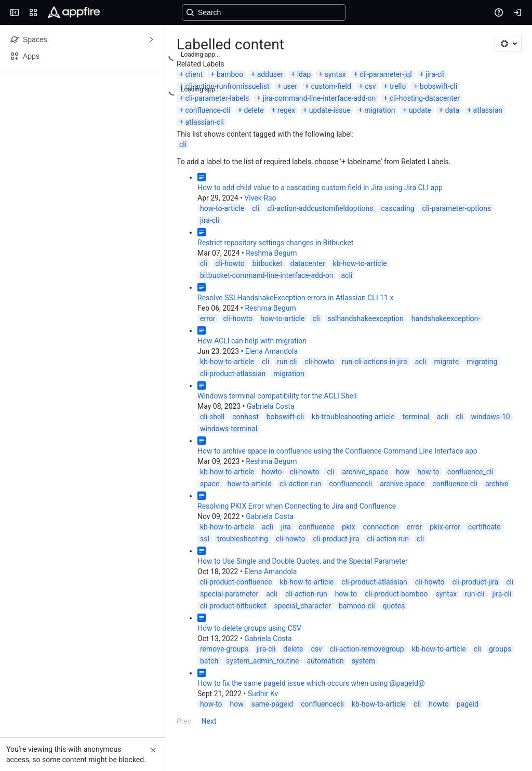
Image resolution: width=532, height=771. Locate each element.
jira (286, 527)
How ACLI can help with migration (252, 341)
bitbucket (268, 263)
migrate (446, 362)
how (403, 472)
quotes (394, 606)
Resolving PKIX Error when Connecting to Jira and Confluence (297, 506)
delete (254, 110)
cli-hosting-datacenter (425, 98)
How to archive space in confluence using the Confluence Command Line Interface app (337, 451)
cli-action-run (301, 484)
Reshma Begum (271, 253)
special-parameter (229, 594)
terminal (416, 417)
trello (398, 86)
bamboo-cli (357, 606)
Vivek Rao (260, 198)
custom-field (331, 86)
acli (347, 275)
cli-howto (230, 263)
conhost (245, 417)
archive (497, 484)
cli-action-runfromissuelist (227, 86)
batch (209, 661)
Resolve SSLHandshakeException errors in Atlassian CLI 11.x (296, 298)
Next (209, 721)
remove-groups (224, 649)
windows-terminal (229, 429)
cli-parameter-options (457, 208)
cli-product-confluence (236, 582)
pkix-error (445, 527)
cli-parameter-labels (217, 98)
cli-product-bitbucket (233, 606)
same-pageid (272, 704)
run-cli (287, 362)
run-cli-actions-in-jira (375, 362)
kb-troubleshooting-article (353, 417)
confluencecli (350, 484)
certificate (484, 527)
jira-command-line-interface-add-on (320, 98)
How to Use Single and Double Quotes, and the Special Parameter (303, 561)
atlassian (488, 110)
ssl (205, 539)
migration (380, 110)
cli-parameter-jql (386, 74)
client (194, 74)
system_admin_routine (262, 661)
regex (286, 110)
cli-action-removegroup (367, 649)
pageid (468, 704)
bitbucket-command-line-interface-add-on (267, 275)
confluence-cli (208, 110)
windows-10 (491, 417)
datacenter (308, 263)
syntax (335, 74)
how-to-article (222, 208)
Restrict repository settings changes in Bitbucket (275, 243)
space (210, 484)
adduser (270, 74)
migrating (482, 362)
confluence (317, 527)
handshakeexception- (446, 318)
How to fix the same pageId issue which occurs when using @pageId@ (311, 683)
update (420, 110)
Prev (184, 721)
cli (183, 144)
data (452, 110)
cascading (398, 208)
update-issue (330, 110)
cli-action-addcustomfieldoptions (320, 208)
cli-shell (212, 417)
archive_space (365, 472)
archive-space (402, 484)
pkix (348, 527)
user (290, 86)
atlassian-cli (204, 122)
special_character (303, 606)
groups (500, 649)
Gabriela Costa (271, 406)
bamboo (230, 74)
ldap (304, 74)
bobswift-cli (438, 86)
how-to (428, 472)
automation (325, 661)
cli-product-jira (336, 539)
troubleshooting (243, 539)
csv (370, 86)
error (208, 318)
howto (272, 472)
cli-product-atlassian (233, 374)
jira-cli (435, 74)
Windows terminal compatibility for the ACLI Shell (277, 396)
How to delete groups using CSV (249, 628)
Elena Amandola (271, 351)
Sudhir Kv (263, 694)
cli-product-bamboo (396, 594)
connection (381, 527)
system (363, 661)
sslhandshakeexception (366, 318)
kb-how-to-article (360, 263)
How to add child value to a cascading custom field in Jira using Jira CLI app (320, 188)
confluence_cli (470, 472)
